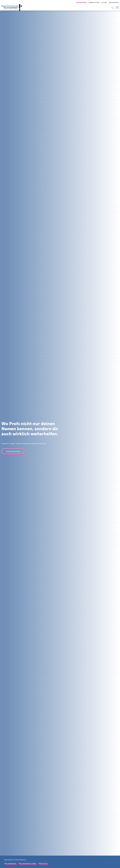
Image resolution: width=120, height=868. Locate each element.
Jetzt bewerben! (81, 2)
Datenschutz (43, 863)
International (114, 2)
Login (104, 2)
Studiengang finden (13, 453)
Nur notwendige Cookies (27, 863)
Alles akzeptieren (10, 863)
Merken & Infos (94, 2)
